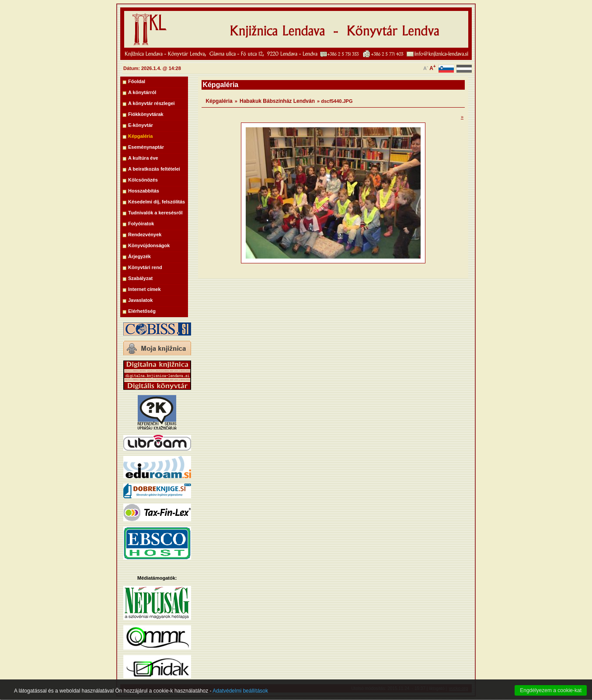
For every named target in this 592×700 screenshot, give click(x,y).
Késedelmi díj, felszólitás (157, 202)
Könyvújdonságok (149, 245)
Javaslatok (140, 300)
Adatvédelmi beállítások (240, 696)
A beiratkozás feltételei (154, 169)
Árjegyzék (139, 256)
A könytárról (142, 92)
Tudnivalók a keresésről (155, 213)
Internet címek (145, 289)
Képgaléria (140, 136)
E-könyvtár (141, 125)
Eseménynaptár (146, 147)
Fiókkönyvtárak (146, 114)
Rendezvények (145, 234)
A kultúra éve (143, 158)
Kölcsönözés (143, 180)
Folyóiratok (141, 224)
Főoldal (137, 81)
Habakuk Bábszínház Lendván (277, 101)
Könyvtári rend (145, 267)
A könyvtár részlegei (151, 103)
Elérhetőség (142, 311)
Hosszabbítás (144, 191)
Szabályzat (140, 278)
